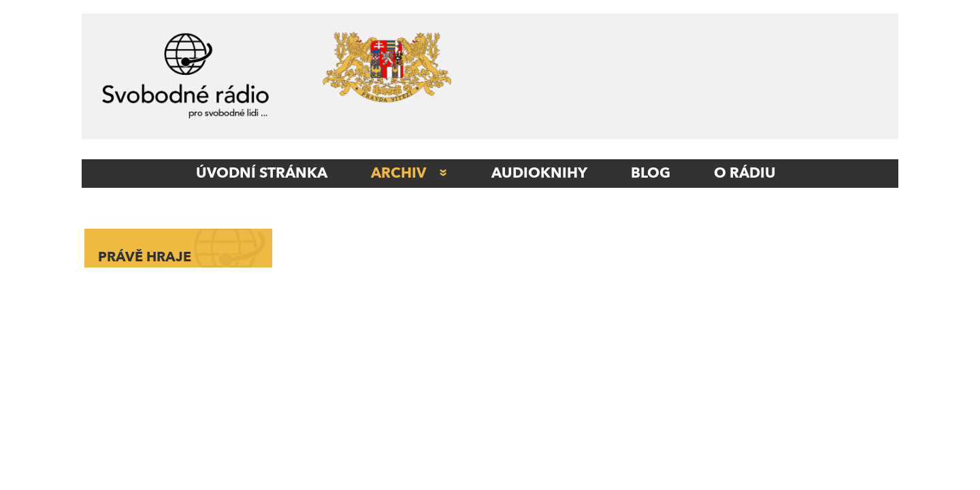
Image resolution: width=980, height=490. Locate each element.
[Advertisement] (684, 80)
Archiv (398, 174)
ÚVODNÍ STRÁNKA (262, 174)
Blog (651, 174)
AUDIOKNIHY (539, 174)
